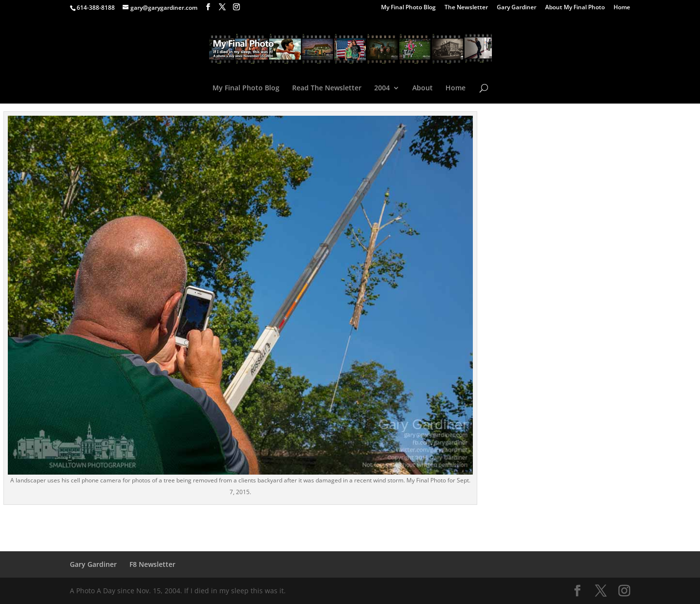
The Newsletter (466, 8)
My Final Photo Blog (408, 8)
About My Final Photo (575, 8)
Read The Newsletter (327, 88)
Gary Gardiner (517, 8)
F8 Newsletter (152, 564)
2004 (382, 88)
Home (622, 8)
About (423, 88)
